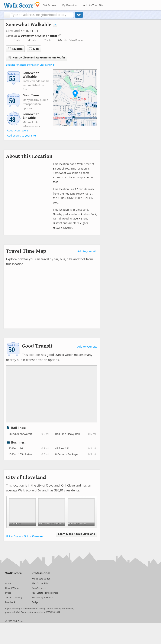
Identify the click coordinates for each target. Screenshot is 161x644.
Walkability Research (42, 598)
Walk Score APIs (40, 583)
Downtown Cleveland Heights (39, 36)
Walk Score (13, 573)
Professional (41, 573)
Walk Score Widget (41, 579)
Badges (36, 602)
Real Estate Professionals (45, 593)
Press (8, 593)
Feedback (10, 602)
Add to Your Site (93, 5)
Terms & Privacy (14, 598)
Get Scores (49, 5)
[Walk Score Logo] (22, 5)
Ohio (27, 536)
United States (14, 536)
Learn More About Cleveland (77, 534)
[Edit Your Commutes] (60, 35)
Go (79, 15)
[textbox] (42, 15)
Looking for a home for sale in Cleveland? (29, 65)
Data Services (39, 588)
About (8, 583)
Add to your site (87, 251)
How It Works (12, 588)
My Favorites (70, 5)
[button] (7, 15)
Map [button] (34, 49)
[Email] (19, 578)
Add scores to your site (21, 136)
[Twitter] (7, 578)
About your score (18, 131)
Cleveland (13, 31)
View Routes (76, 40)
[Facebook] (13, 578)
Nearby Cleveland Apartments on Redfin (37, 57)
